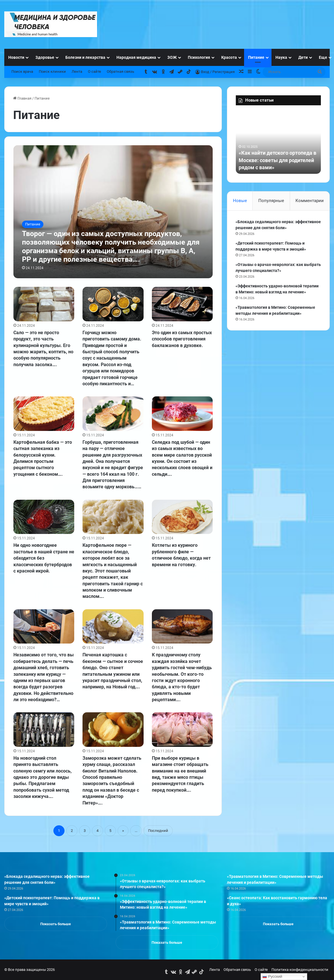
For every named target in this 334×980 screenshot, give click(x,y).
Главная (22, 98)
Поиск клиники (52, 71)
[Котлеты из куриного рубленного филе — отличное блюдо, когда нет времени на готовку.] (182, 517)
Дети (303, 57)
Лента (77, 71)
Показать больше (56, 924)
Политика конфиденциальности (300, 970)
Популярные (271, 201)
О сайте (94, 71)
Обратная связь (120, 71)
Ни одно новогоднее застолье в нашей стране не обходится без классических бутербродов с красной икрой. (44, 558)
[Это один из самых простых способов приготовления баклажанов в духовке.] (182, 304)
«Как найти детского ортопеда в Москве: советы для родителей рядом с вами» (277, 160)
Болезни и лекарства (85, 57)
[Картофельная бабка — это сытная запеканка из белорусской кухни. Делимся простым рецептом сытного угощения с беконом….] (44, 414)
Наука (281, 57)
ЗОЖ (172, 57)
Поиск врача (22, 71)
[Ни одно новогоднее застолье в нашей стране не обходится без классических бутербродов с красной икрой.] (44, 517)
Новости (16, 57)
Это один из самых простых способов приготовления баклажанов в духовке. (182, 339)
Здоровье (45, 57)
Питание (256, 57)
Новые (240, 201)
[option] (278, 142)
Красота (229, 57)
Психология (199, 57)
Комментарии (310, 201)
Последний (158, 831)
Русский (272, 977)
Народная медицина (136, 57)
